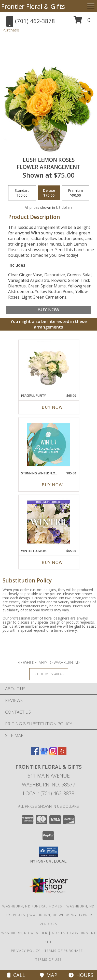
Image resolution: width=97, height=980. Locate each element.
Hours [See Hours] (81, 975)
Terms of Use (49, 959)
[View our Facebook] (35, 754)
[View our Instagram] (53, 754)
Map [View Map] (49, 975)
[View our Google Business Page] (44, 754)
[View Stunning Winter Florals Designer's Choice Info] (48, 444)
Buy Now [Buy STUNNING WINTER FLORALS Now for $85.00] (52, 485)
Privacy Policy (26, 951)
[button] (82, 22)
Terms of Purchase (64, 951)
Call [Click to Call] (16, 975)
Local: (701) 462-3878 (49, 793)
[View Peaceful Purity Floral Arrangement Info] (48, 367)
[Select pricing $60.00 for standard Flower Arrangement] (22, 193)
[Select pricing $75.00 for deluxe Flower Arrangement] (49, 193)
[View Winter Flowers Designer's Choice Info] (48, 522)
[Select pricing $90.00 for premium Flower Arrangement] (75, 193)
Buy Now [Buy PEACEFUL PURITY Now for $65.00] (52, 407)
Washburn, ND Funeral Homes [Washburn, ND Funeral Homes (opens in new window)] (32, 906)
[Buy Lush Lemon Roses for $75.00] (49, 310)
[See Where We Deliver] (49, 674)
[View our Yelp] (62, 754)
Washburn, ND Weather (24, 933)
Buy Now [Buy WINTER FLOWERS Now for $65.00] (52, 562)
